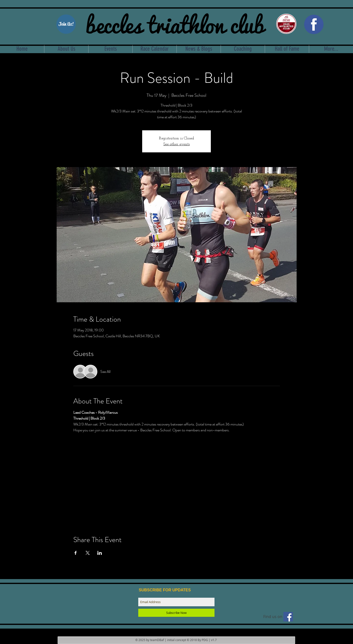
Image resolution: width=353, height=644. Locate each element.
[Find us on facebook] (288, 617)
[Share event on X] (88, 553)
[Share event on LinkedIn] (100, 553)
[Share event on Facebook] (76, 553)
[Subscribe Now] (176, 613)
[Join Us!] (66, 24)
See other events (177, 144)
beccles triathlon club (175, 23)
